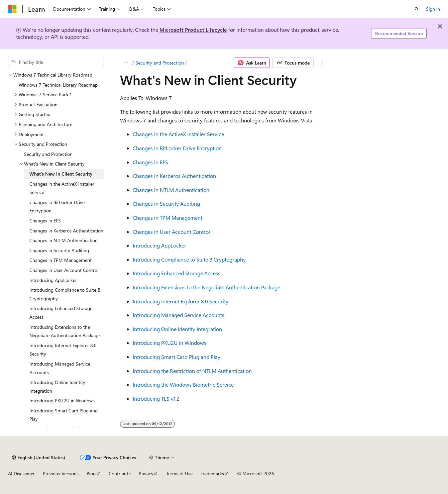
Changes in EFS (150, 162)
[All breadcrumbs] (126, 63)
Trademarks (212, 473)
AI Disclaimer (21, 473)
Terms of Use (179, 473)
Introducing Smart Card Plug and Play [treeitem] (64, 415)
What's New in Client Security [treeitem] (61, 174)
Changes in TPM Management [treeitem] (61, 260)
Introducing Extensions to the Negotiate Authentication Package (206, 287)
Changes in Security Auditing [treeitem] (59, 250)
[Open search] (417, 9)
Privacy (146, 473)
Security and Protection (160, 63)
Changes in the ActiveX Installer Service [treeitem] (62, 188)
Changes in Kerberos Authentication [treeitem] (66, 231)
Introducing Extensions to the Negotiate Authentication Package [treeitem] (65, 331)
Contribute (120, 473)
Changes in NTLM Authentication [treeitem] (64, 240)
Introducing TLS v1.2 (156, 399)
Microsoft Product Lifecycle (193, 30)
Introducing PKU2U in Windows (170, 343)
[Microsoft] (12, 9)
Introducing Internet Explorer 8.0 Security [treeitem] (63, 350)
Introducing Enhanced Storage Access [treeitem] (61, 313)
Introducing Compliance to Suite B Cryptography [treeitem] (65, 294)
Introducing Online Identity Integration (177, 329)
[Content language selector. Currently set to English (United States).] (39, 458)
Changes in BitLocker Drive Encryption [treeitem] (57, 207)
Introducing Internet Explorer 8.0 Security (181, 301)
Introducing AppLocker (159, 245)
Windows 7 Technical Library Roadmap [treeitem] (58, 85)
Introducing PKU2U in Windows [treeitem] (62, 401)
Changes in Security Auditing (166, 204)
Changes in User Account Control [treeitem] (64, 270)
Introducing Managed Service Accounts (179, 315)
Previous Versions (61, 473)
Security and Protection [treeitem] (48, 154)
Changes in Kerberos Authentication (174, 176)
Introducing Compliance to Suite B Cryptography (189, 259)
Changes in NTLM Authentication (171, 190)
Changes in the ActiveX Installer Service (178, 134)
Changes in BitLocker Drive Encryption (177, 148)
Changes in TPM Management (167, 218)
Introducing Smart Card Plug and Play (177, 357)
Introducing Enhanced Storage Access (177, 273)
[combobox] (56, 62)
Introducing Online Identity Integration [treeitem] (57, 386)
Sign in (433, 9)
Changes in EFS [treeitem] (45, 221)
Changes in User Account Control (171, 232)
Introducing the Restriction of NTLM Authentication (192, 371)
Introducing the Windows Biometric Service (183, 384)
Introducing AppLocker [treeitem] (53, 280)
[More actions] (322, 63)
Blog (91, 473)
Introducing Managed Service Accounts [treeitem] (60, 368)
